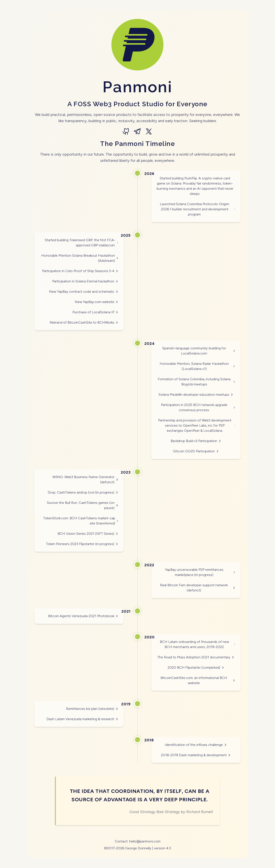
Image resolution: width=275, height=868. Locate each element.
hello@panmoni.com (145, 841)
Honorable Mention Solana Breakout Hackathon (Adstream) (80, 258)
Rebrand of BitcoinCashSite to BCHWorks (84, 322)
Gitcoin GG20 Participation (196, 451)
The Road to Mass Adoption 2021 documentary (196, 657)
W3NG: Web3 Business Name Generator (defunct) (86, 479)
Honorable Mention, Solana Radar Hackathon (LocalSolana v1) (198, 366)
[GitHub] (126, 132)
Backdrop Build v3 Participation (196, 441)
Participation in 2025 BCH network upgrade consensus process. (198, 407)
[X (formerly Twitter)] (149, 132)
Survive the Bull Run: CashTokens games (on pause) (83, 505)
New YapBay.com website (97, 302)
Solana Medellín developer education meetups (196, 395)
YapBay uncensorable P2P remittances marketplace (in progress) (200, 572)
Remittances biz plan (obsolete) (92, 709)
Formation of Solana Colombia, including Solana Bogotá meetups (197, 382)
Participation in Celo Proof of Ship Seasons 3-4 (80, 271)
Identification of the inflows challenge (196, 745)
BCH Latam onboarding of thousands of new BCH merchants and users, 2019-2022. (198, 644)
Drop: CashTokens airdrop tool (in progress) (83, 492)
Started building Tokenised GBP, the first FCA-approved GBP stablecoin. (82, 243)
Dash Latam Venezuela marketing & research (82, 719)
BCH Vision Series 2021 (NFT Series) (88, 534)
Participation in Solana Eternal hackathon (85, 281)
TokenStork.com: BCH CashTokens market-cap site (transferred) (81, 521)
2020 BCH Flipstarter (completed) (196, 667)
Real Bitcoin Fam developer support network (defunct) (198, 588)
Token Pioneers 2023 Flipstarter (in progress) (82, 544)
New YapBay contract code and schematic (84, 292)
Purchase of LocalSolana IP (95, 312)
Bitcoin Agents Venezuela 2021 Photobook (83, 616)
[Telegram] (137, 132)
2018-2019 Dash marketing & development (196, 755)
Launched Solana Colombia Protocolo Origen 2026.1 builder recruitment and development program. (198, 209)
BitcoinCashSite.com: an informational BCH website (198, 680)
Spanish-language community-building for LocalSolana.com (199, 351)
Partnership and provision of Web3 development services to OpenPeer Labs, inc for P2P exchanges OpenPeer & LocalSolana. (197, 425)
